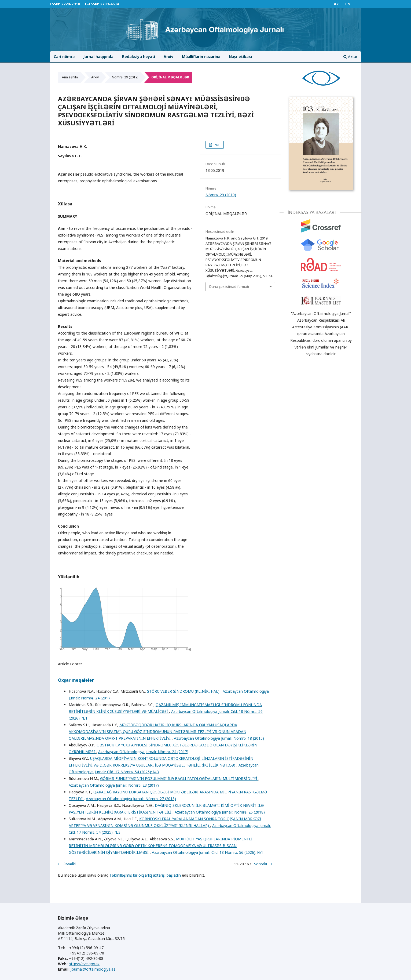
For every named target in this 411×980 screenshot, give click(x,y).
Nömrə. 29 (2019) (125, 77)
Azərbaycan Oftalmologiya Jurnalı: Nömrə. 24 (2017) (143, 752)
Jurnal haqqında (98, 57)
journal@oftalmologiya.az (93, 969)
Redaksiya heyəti (139, 57)
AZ (336, 4)
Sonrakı (260, 864)
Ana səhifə (70, 77)
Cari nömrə (64, 57)
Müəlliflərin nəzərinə (201, 57)
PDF (216, 145)
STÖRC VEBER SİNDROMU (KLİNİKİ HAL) (184, 691)
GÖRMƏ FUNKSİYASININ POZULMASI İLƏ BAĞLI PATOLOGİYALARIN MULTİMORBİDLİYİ (179, 778)
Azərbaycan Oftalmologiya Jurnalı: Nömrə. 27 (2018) (131, 799)
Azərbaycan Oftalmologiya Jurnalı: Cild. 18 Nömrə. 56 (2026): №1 (208, 852)
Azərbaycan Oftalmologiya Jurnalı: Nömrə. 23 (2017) (114, 785)
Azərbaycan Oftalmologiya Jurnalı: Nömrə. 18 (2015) (219, 738)
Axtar (350, 57)
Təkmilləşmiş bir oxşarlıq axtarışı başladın (145, 875)
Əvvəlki (70, 864)
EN (348, 4)
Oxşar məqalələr (76, 680)
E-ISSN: (92, 4)
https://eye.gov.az (84, 964)
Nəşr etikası (240, 57)
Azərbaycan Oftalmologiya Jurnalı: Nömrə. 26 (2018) (220, 812)
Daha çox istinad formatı (229, 286)
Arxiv (168, 57)
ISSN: (55, 4)
